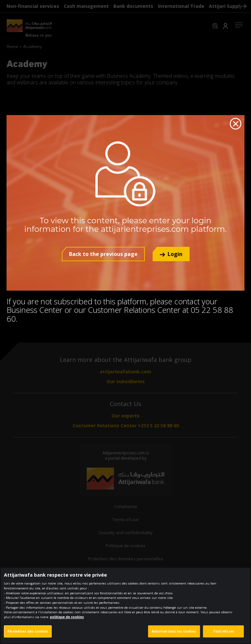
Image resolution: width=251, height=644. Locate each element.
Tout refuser (224, 635)
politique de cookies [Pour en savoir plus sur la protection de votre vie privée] (67, 621)
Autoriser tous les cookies (174, 635)
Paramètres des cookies (28, 635)
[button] (171, 254)
